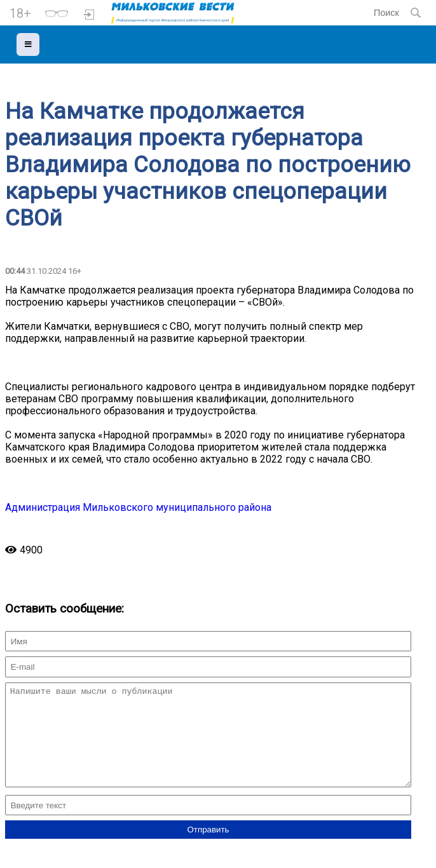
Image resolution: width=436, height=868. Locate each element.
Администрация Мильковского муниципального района (138, 507)
